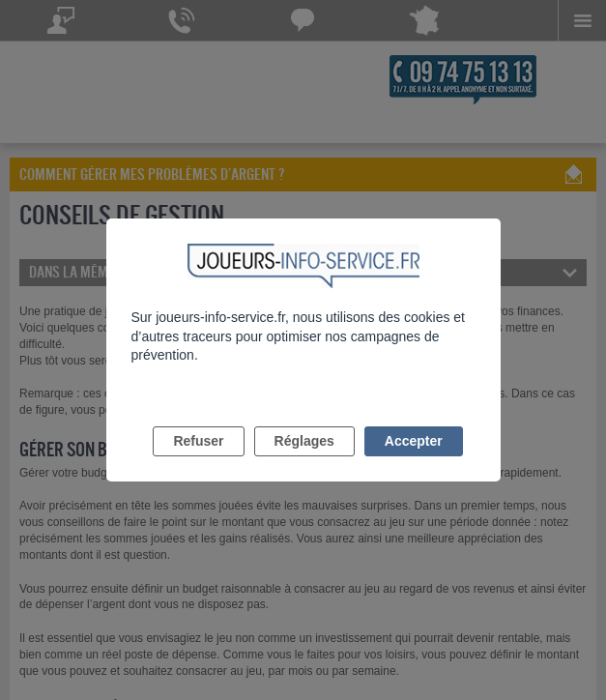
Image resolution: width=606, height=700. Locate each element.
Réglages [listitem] (304, 441)
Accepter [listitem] (414, 441)
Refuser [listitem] (198, 441)
